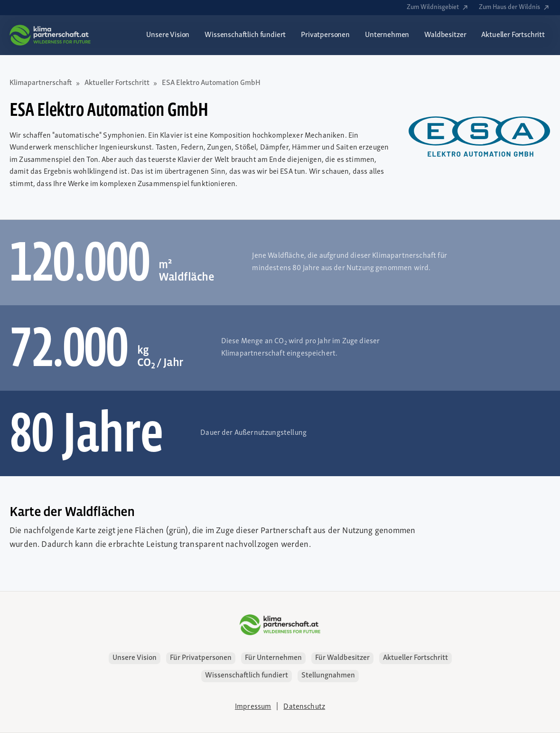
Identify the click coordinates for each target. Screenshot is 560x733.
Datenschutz (304, 707)
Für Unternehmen (273, 658)
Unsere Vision (135, 658)
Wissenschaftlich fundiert (247, 676)
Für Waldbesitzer (342, 658)
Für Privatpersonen (201, 658)
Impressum (253, 707)
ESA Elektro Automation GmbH (211, 83)
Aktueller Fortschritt (117, 83)
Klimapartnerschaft (41, 83)
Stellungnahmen (328, 676)
